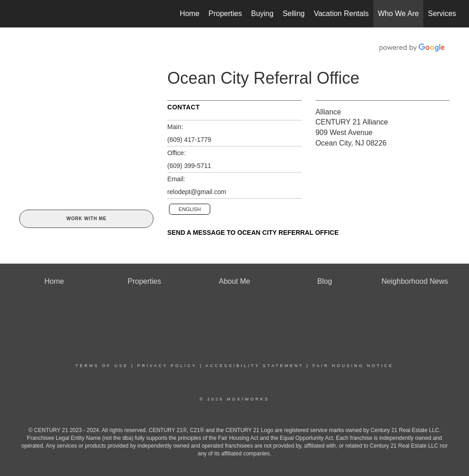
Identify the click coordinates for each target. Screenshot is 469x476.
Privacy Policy (167, 366)
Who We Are (398, 14)
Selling (294, 14)
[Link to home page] (17, 14)
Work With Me (86, 219)
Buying (262, 14)
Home (190, 14)
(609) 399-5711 (189, 166)
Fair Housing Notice (353, 366)
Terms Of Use (102, 366)
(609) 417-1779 (189, 140)
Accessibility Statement (255, 366)
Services (442, 14)
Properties (225, 14)
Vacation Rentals (341, 14)
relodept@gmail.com (197, 192)
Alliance (328, 112)
